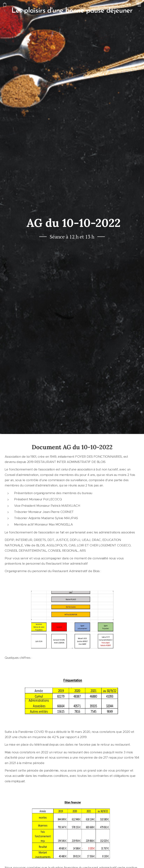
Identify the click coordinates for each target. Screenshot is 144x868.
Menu (139, 5)
